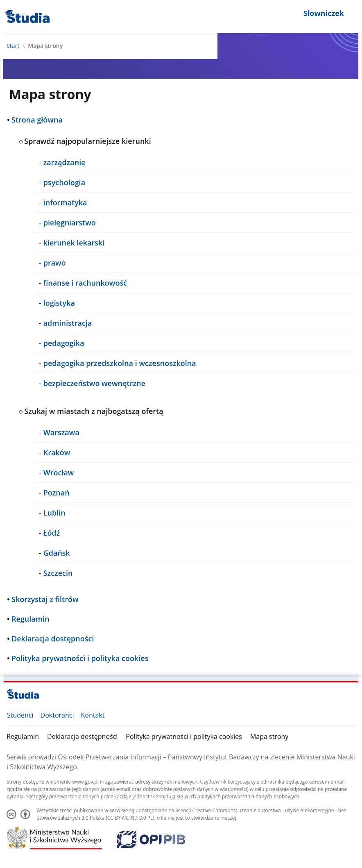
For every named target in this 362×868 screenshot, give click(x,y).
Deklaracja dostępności (82, 736)
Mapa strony (269, 736)
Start (13, 46)
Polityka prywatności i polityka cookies (184, 736)
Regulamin (23, 736)
